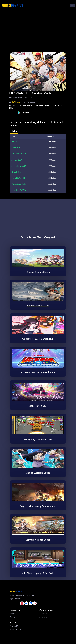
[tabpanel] (38, 163)
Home (12, 614)
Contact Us (44, 617)
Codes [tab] (14, 131)
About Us (43, 614)
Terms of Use (15, 626)
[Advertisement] (38, 31)
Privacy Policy (15, 629)
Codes (12, 617)
